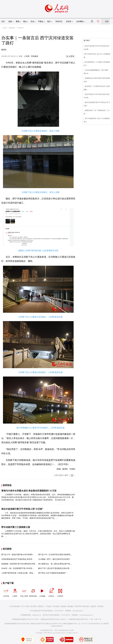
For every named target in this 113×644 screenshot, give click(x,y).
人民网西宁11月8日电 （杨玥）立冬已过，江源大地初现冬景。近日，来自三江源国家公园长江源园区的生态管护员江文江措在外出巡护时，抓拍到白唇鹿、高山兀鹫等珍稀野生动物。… (38, 534)
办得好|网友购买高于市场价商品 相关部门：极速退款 (22, 559)
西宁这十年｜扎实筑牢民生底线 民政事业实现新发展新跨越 (61, 555)
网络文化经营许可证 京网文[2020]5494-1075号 (47, 624)
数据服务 (71, 606)
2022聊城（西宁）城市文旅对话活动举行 (54, 559)
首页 (3, 21)
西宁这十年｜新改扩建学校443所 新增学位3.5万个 (21, 555)
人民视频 (42, 592)
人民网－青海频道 (31, 56)
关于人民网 (25, 606)
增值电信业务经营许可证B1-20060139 (53, 619)
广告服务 (48, 606)
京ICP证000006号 (94, 624)
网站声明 (78, 606)
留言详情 (63, 464)
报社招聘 (33, 606)
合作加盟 (56, 606)
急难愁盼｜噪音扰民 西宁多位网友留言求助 (18, 564)
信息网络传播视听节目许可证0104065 (17, 624)
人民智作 (60, 592)
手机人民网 (24, 592)
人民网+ (15, 592)
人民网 (4, 28)
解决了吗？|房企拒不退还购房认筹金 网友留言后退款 (59, 568)
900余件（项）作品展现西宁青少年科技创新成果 (20, 568)
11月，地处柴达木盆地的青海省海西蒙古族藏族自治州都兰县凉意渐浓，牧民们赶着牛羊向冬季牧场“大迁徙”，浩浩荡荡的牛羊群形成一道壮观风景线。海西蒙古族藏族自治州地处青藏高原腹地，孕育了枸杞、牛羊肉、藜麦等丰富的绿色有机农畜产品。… (37, 515)
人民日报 (6, 592)
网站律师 (86, 606)
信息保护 (93, 606)
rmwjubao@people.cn (86, 615)
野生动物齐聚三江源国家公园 (16, 527)
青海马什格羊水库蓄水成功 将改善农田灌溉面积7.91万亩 (29, 491)
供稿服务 (63, 606)
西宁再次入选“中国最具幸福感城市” (52, 573)
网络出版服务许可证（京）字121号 (75, 624)
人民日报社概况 (15, 606)
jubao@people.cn (78, 611)
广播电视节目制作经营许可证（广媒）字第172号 (85, 619)
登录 (107, 21)
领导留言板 (33, 592)
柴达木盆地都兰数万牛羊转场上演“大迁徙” (22, 509)
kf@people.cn (37, 615)
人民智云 (51, 592)
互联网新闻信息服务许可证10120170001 (25, 619)
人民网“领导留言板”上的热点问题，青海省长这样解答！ (23, 573)
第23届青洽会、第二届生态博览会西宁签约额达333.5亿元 (61, 564)
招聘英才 (41, 606)
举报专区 (59, 21)
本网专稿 (20, 28)
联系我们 (101, 606)
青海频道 (12, 28)
